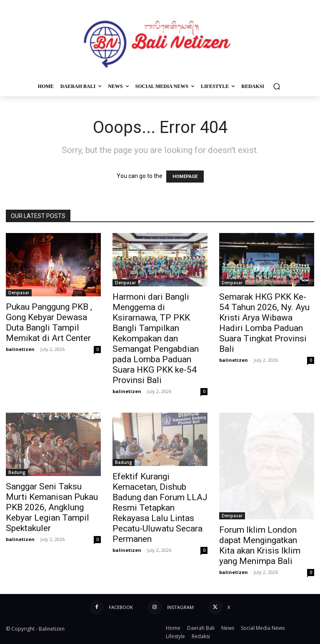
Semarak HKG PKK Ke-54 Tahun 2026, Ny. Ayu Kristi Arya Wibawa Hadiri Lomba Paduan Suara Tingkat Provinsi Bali (264, 323)
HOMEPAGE (185, 177)
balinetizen (20, 349)
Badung (17, 472)
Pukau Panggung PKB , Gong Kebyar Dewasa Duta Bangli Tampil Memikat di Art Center (49, 322)
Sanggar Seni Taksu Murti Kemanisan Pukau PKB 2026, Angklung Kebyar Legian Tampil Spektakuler (52, 507)
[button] (276, 86)
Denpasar (19, 293)
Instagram (180, 607)
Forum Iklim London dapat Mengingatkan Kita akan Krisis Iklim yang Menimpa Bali (260, 545)
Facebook (121, 607)
